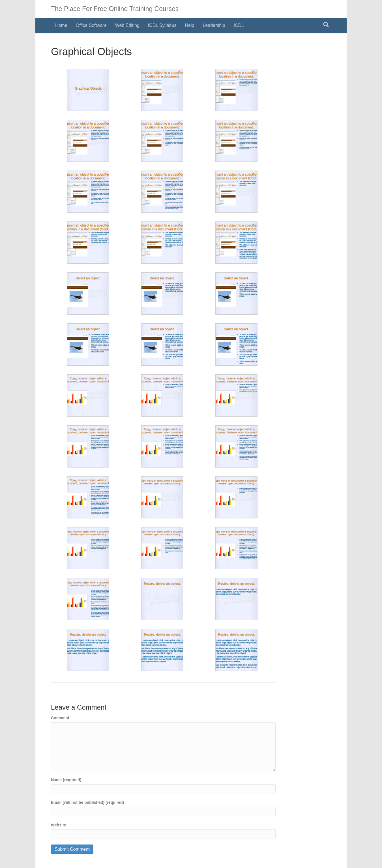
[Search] (326, 25)
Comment (60, 718)
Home (61, 25)
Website (58, 825)
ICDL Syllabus (162, 25)
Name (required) (66, 780)
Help (190, 25)
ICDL (239, 25)
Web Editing (127, 25)
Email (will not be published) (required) (87, 802)
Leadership (214, 25)
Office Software (91, 25)
